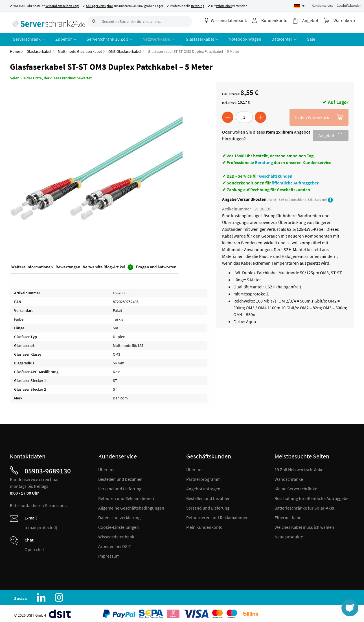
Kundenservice (323, 6)
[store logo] (47, 21)
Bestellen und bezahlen (120, 477)
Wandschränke (289, 477)
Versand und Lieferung (120, 486)
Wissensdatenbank (229, 20)
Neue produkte (289, 534)
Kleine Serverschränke (296, 486)
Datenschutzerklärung (119, 515)
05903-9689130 (48, 469)
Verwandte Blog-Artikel (108, 265)
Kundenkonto (278, 20)
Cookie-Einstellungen (119, 525)
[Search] (93, 21)
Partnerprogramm (203, 477)
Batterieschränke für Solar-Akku (305, 506)
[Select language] (299, 6)
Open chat (34, 547)
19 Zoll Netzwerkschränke (299, 467)
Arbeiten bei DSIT (115, 544)
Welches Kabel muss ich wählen (304, 525)
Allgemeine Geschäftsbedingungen (131, 506)
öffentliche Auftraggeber (295, 180)
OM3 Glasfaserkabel (125, 49)
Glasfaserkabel (39, 49)
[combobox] (140, 21)
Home (15, 49)
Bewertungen (68, 265)
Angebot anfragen (203, 486)
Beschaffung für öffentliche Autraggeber (312, 496)
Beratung (264, 160)
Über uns (107, 467)
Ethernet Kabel (289, 515)
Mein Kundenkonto (204, 525)
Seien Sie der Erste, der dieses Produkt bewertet (51, 76)
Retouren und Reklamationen (126, 496)
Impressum (109, 554)
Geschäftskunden (349, 6)
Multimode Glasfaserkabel (80, 49)
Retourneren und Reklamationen (217, 515)
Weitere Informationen (32, 265)
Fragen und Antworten (156, 265)
